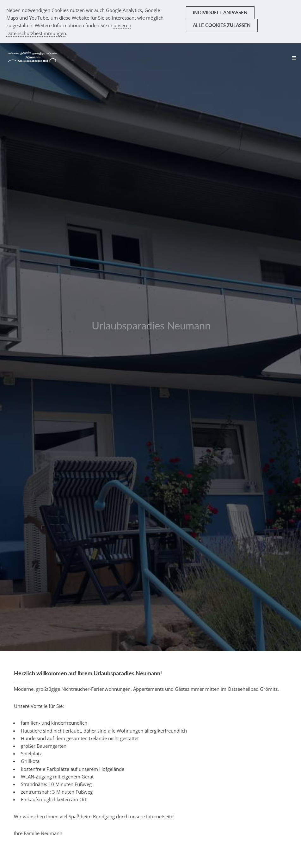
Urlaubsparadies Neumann (151, 325)
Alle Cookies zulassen (222, 25)
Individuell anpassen (220, 12)
